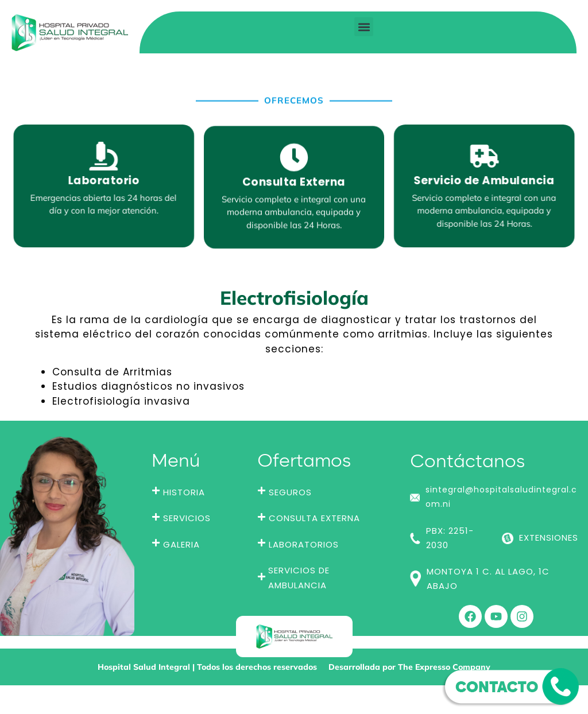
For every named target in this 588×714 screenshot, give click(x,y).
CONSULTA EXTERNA (314, 518)
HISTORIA (184, 492)
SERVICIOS (187, 518)
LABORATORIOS (304, 544)
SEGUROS (290, 492)
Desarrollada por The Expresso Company (409, 667)
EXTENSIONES (549, 538)
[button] (364, 27)
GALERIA (181, 544)
